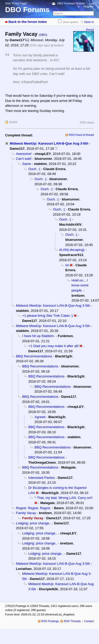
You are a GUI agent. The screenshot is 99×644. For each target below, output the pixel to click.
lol (67, 265)
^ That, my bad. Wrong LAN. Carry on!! (64, 498)
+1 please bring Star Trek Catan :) (47, 316)
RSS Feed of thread (82, 135)
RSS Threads (72, 621)
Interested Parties (42, 478)
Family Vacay (26, 513)
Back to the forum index (28, 22)
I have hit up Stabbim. (38, 336)
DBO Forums (27, 10)
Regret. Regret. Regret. (33, 508)
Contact (89, 621)
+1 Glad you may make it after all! (53, 346)
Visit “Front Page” (16, 3)
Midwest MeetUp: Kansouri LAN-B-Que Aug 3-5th (49, 143)
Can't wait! (24, 159)
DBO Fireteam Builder (71, 3)
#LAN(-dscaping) (72, 250)
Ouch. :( (34, 169)
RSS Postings (50, 621)
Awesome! (24, 154)
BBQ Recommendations (34, 356)
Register (89, 6)
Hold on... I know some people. (80, 285)
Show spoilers (70, 22)
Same (26, 164)
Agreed (40, 417)
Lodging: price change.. (33, 523)
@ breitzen (57, 45)
